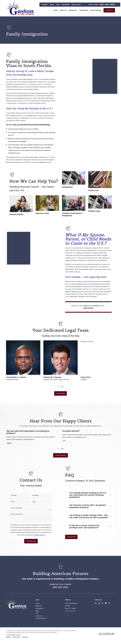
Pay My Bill (66, 5)
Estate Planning (41, 618)
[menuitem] (8, 637)
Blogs (52, 5)
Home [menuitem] (56, 10)
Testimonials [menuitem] (84, 10)
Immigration (39, 608)
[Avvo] (99, 603)
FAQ (58, 5)
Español (45, 5)
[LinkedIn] (96, 603)
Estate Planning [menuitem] (96, 10)
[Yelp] (102, 603)
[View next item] (62, 449)
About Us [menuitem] (63, 10)
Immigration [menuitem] (73, 10)
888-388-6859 (107, 5)
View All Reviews (61, 455)
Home (37, 603)
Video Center (76, 5)
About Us (39, 606)
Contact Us (109, 10)
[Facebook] (109, 603)
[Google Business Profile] (106, 603)
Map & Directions (71, 611)
